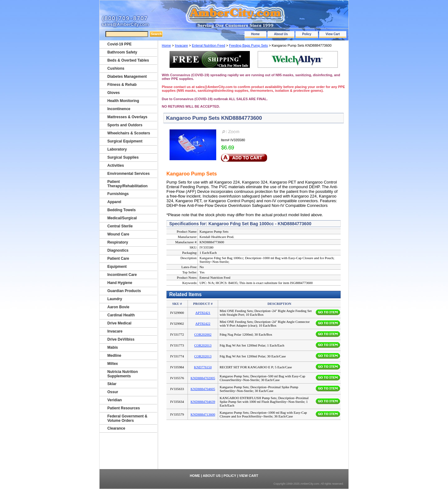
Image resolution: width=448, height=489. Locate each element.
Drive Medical (119, 323)
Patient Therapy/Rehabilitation (127, 184)
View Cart (333, 34)
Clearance (116, 428)
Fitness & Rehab (122, 85)
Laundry (115, 299)
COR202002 (203, 334)
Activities (116, 165)
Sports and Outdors (125, 125)
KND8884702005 (203, 378)
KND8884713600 (203, 414)
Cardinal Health (121, 315)
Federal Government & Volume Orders (127, 418)
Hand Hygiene (120, 283)
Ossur (113, 392)
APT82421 (203, 313)
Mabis (113, 347)
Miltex (113, 364)
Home (255, 34)
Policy (307, 34)
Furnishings (118, 194)
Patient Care (118, 258)
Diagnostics (118, 250)
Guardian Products (124, 291)
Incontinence (119, 109)
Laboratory (117, 149)
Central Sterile (120, 226)
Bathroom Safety (122, 52)
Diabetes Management (127, 77)
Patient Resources (124, 408)
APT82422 (203, 324)
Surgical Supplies (123, 157)
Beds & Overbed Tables (128, 60)
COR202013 (203, 345)
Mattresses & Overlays (127, 117)
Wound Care (118, 234)
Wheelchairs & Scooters (129, 133)
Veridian (115, 400)
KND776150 (203, 367)
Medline (114, 356)
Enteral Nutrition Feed (209, 45)
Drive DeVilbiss (121, 339)
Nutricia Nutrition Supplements (123, 374)
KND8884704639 (203, 402)
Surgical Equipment (125, 141)
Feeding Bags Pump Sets (248, 45)
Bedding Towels (121, 210)
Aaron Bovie (118, 307)
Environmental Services (128, 174)
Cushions (116, 68)
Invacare (181, 45)
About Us (281, 34)
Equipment (117, 267)
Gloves (114, 93)
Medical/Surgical (122, 218)
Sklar (112, 384)
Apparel (114, 202)
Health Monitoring (123, 101)
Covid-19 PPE (119, 44)
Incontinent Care (122, 275)
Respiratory (118, 242)
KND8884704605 (203, 389)
